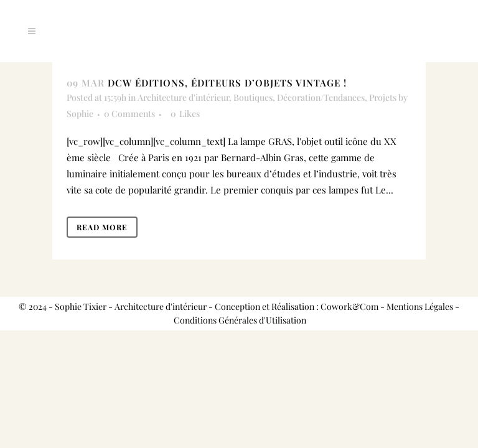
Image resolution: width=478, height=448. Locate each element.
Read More (102, 227)
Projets (383, 97)
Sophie (80, 114)
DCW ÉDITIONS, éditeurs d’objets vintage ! (227, 83)
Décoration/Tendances (321, 97)
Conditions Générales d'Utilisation (240, 320)
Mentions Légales (420, 306)
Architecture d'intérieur (183, 97)
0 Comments (129, 114)
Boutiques (253, 97)
